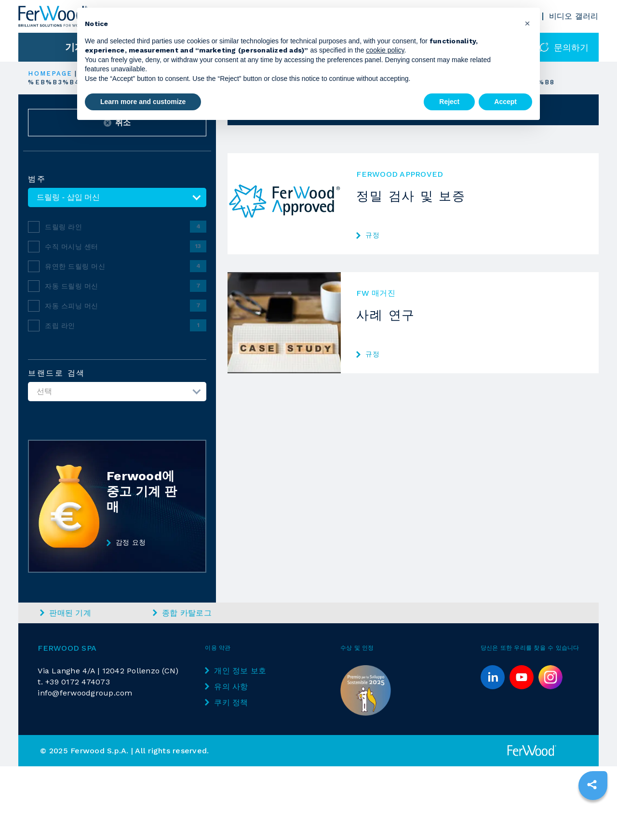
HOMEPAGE (50, 73)
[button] (527, 23)
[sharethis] (592, 785)
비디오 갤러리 (574, 16)
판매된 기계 (66, 613)
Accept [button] (505, 102)
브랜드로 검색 (56, 373)
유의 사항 (226, 687)
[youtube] (522, 677)
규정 (368, 235)
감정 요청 (126, 543)
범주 (37, 179)
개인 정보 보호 (235, 671)
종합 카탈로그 (182, 613)
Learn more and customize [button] (143, 102)
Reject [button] (449, 102)
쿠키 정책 (226, 702)
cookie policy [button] (385, 50)
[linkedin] (493, 677)
